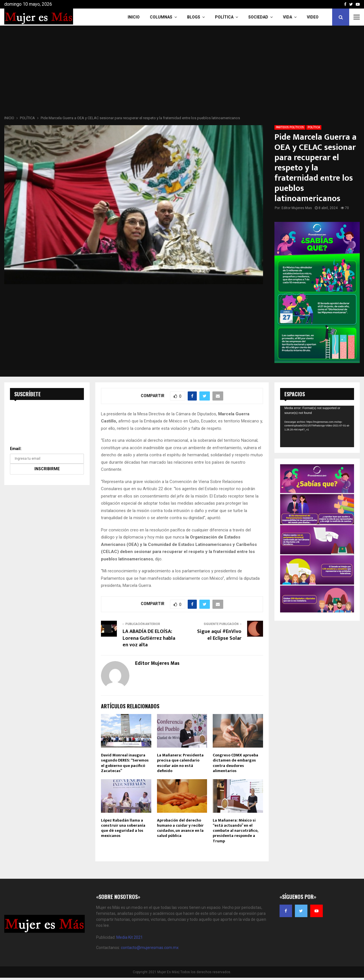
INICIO (134, 17)
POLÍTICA (314, 127)
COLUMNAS (161, 17)
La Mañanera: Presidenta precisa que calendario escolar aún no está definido (180, 763)
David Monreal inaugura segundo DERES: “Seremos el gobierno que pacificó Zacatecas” (125, 763)
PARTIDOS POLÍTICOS (290, 127)
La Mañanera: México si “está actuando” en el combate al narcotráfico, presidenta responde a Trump (235, 831)
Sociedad (258, 17)
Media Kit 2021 (130, 937)
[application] (317, 426)
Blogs (194, 17)
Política (224, 17)
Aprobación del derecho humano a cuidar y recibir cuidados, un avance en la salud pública (180, 828)
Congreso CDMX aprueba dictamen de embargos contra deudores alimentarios (235, 763)
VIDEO (313, 17)
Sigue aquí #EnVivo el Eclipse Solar (219, 635)
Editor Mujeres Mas (297, 208)
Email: (16, 449)
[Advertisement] (182, 72)
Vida (288, 17)
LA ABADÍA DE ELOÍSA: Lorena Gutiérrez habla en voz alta (149, 638)
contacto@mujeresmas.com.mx (150, 948)
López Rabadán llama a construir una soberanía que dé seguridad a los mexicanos (123, 828)
